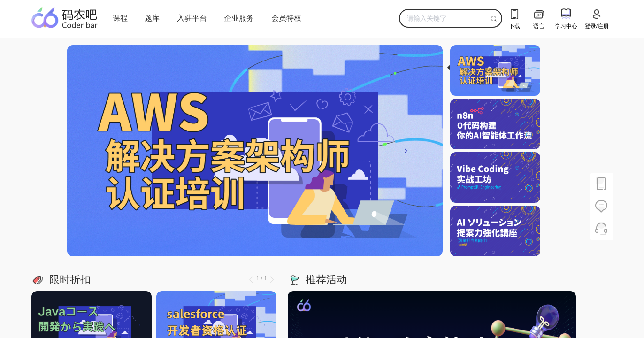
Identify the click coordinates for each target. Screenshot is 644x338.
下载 (514, 18)
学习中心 (566, 18)
